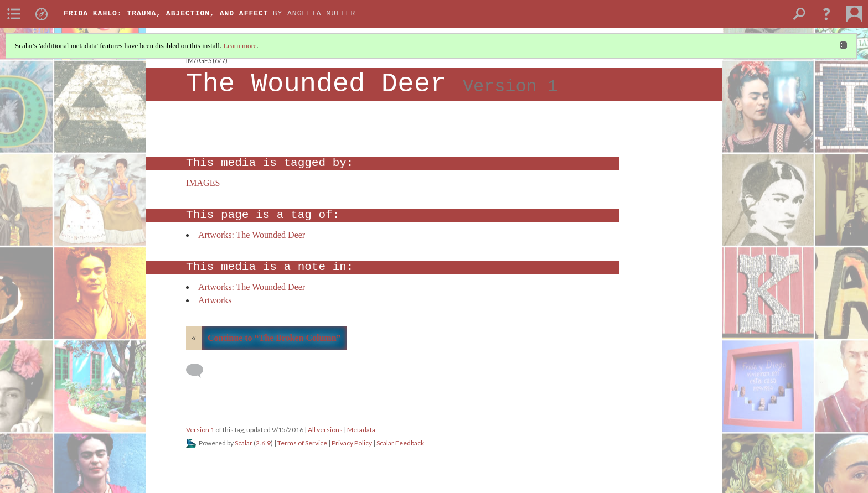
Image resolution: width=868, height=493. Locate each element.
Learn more (240, 46)
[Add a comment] (200, 371)
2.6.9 (263, 443)
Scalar (244, 443)
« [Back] (194, 338)
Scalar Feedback (400, 443)
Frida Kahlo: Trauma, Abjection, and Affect (166, 14)
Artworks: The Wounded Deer (252, 235)
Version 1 (200, 430)
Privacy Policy (352, 443)
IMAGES (199, 61)
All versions (325, 430)
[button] (826, 14)
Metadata (361, 430)
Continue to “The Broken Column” (274, 338)
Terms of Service (302, 443)
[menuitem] (14, 14)
